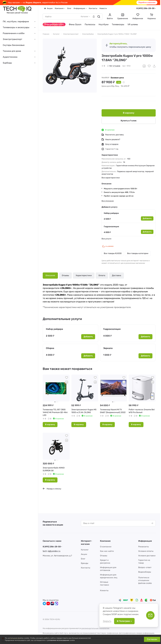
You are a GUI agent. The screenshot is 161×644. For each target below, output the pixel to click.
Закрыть (107, 621)
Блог (83, 559)
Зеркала (108, 348)
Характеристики (84, 275)
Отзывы (65, 275)
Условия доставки (147, 556)
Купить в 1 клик (129, 121)
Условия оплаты (146, 551)
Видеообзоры (145, 572)
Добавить (147, 218)
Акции (84, 554)
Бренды (85, 563)
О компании (106, 547)
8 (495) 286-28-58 (145, 8)
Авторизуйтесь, (118, 44)
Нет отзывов (114, 66)
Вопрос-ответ (145, 567)
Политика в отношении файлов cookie (145, 580)
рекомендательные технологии (95, 628)
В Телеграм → (124, 621)
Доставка (117, 275)
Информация (145, 541)
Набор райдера (111, 213)
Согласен (152, 639)
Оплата (102, 275)
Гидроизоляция (111, 227)
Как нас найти (107, 551)
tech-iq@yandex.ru (51, 551)
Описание (50, 275)
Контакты (86, 568)
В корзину (129, 113)
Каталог (85, 550)
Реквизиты (144, 547)
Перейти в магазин (147, 2)
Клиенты (104, 591)
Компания (105, 541)
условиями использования (58, 640)
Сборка (50, 348)
